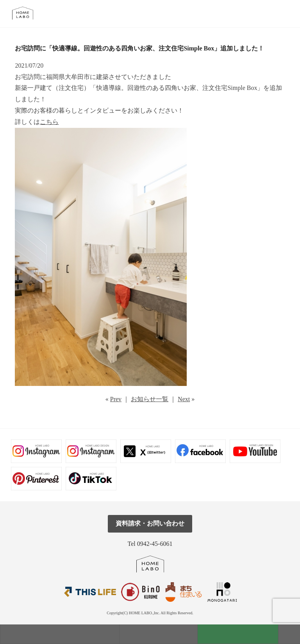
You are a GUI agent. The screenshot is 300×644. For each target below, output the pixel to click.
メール (267, 13)
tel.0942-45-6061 (285, 13)
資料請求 (238, 634)
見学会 (158, 634)
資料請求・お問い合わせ (150, 523)
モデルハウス (60, 634)
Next (184, 399)
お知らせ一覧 (150, 399)
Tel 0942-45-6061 (150, 544)
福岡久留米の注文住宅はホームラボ (26, 13)
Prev (116, 399)
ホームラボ (150, 564)
